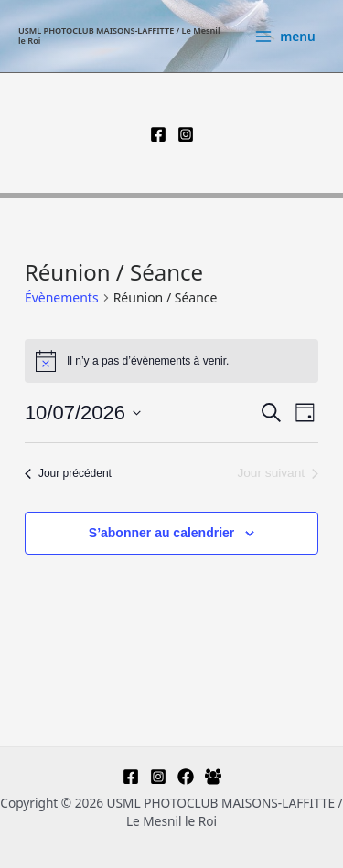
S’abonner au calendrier (162, 533)
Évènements (62, 297)
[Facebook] (158, 134)
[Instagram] (186, 134)
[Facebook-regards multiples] (186, 777)
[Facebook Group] (213, 777)
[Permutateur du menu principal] (285, 37)
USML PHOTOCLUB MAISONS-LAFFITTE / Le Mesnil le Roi (119, 36)
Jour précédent (68, 473)
